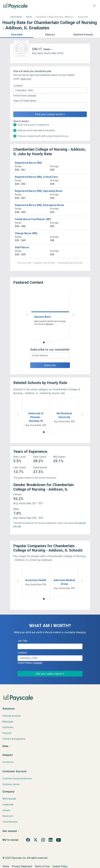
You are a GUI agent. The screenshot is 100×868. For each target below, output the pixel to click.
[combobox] (50, 90)
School (29, 17)
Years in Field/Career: (25, 101)
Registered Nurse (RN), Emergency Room (39, 205)
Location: (18, 86)
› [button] (73, 314)
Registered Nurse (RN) (28, 163)
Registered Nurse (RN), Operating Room (39, 191)
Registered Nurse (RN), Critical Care (36, 177)
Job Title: (23, 641)
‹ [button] (27, 314)
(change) (32, 96)
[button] (17, 34)
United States (16, 17)
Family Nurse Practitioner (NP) (33, 219)
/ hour (46, 49)
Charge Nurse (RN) (26, 233)
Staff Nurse (22, 247)
